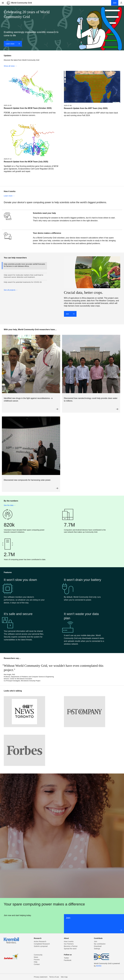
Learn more (13, 44)
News (36, 957)
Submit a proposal (41, 946)
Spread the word (70, 949)
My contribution (100, 944)
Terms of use (54, 977)
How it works (69, 941)
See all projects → (11, 290)
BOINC (99, 966)
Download (98, 946)
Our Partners (69, 944)
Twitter (66, 958)
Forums (37, 960)
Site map (64, 977)
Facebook (68, 960)
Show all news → (10, 66)
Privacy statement (41, 977)
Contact (37, 964)
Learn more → (9, 196)
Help (36, 962)
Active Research (40, 941)
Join (70, 314)
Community (38, 955)
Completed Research (42, 944)
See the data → (10, 505)
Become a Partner (71, 946)
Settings (97, 949)
